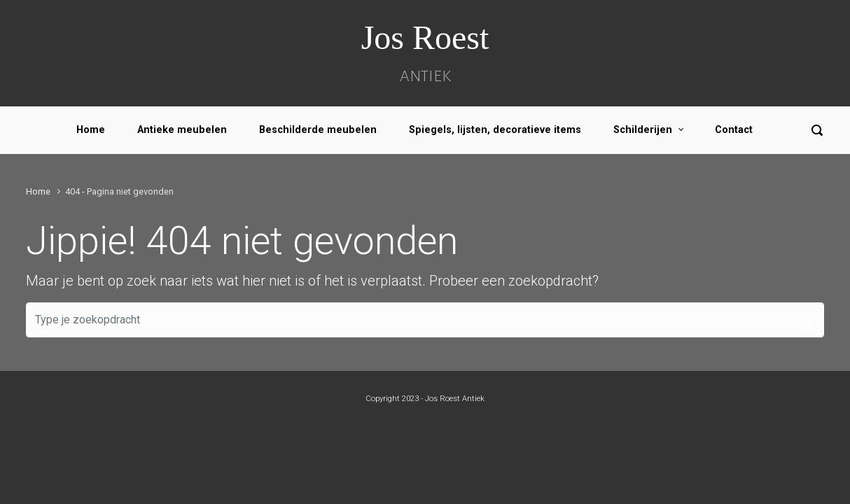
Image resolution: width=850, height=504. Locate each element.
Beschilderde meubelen (318, 130)
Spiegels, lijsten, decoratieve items (495, 130)
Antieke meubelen (182, 130)
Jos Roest (425, 37)
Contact (734, 130)
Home (91, 130)
